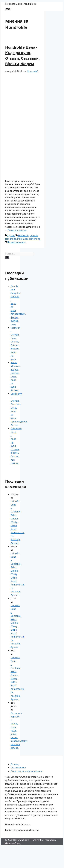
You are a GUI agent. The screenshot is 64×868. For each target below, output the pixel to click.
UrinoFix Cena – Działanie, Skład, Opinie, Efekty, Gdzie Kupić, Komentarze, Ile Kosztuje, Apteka (18, 522)
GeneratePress (13, 843)
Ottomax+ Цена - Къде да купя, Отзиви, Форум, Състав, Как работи (16, 446)
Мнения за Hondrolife (29, 239)
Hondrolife (23, 236)
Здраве (11, 236)
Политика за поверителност (26, 771)
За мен (15, 764)
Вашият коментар (17, 242)
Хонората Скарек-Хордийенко (21, 4)
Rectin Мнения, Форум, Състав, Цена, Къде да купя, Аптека (15, 376)
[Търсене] (7, 257)
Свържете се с (18, 768)
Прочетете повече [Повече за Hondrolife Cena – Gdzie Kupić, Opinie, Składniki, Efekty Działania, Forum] (17, 230)
